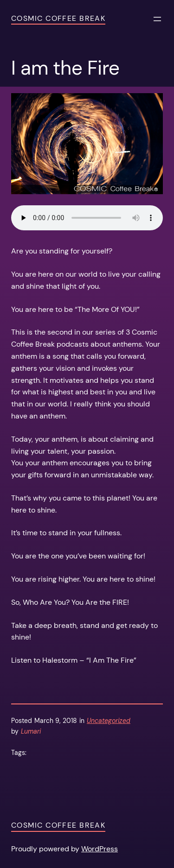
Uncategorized (109, 721)
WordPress (100, 849)
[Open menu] (157, 19)
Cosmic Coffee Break (58, 18)
